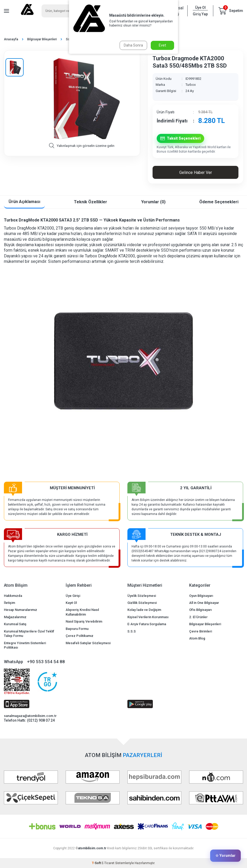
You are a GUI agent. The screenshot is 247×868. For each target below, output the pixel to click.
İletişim (9, 603)
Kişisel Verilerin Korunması (148, 617)
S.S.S (132, 631)
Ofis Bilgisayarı (200, 610)
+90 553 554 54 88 (46, 662)
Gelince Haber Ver (196, 172)
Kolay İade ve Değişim (144, 610)
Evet (162, 45)
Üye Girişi (73, 596)
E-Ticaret (108, 863)
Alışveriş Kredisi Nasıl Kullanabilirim (82, 612)
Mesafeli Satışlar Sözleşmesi (88, 643)
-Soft (97, 863)
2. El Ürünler (198, 617)
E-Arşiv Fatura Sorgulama (147, 624)
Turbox (191, 85)
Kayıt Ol (71, 603)
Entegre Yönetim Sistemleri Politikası (25, 645)
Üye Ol (200, 8)
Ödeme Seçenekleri (219, 202)
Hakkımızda (13, 596)
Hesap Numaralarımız (20, 610)
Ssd (69, 39)
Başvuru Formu (77, 629)
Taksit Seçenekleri (180, 138)
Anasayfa (11, 39)
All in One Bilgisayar (204, 603)
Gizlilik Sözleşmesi (142, 603)
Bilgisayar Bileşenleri (42, 39)
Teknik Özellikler (91, 202)
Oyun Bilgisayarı (201, 596)
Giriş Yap (200, 14)
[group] (82, 99)
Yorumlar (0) (153, 202)
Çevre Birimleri (201, 631)
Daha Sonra (133, 45)
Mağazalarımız (15, 617)
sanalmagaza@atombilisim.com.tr (30, 716)
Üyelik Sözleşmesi (142, 596)
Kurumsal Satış (15, 624)
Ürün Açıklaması (24, 202)
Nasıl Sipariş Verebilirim (84, 621)
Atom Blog (197, 638)
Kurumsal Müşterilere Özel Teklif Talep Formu (29, 634)
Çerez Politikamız (80, 636)
